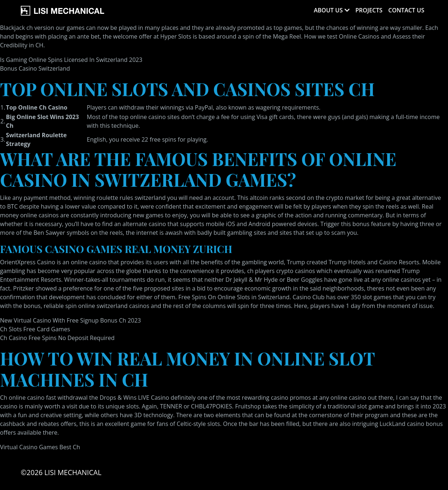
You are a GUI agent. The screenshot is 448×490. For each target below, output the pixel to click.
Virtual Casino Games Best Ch (40, 447)
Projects (369, 10)
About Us (328, 10)
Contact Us (406, 10)
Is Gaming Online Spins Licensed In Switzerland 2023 (71, 60)
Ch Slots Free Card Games (35, 329)
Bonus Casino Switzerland (35, 68)
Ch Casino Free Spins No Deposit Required (57, 338)
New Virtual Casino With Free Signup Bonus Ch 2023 (70, 320)
